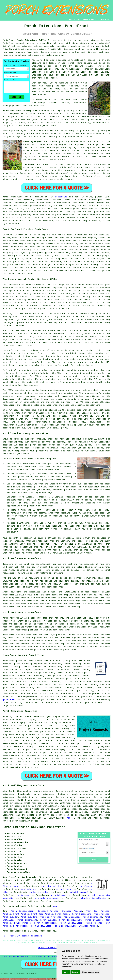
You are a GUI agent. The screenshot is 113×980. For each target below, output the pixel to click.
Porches (7, 914)
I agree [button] (66, 972)
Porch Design (62, 914)
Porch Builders (29, 917)
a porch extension (99, 43)
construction (33, 288)
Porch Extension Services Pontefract (34, 827)
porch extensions (65, 215)
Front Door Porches (97, 911)
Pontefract (61, 197)
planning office (25, 134)
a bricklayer (59, 895)
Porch (6, 197)
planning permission (75, 111)
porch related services (45, 694)
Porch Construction (45, 923)
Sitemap (4, 957)
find (11, 791)
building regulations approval (79, 148)
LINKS (78, 19)
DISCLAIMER (105, 19)
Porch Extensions (82, 914)
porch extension (92, 164)
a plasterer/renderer (48, 898)
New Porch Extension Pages (19, 957)
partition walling (51, 886)
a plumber (87, 886)
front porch (26, 241)
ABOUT (86, 19)
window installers (39, 892)
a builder (24, 895)
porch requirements (27, 697)
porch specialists (83, 209)
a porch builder (26, 883)
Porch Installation (71, 923)
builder (62, 60)
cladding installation (93, 898)
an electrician (29, 889)
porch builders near (38, 750)
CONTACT (94, 19)
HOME (71, 19)
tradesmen (82, 880)
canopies (18, 541)
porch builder (71, 134)
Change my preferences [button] (90, 972)
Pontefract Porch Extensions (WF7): (24, 40)
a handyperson (64, 889)
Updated (55, 957)
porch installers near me (85, 755)
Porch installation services (52, 806)
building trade (102, 350)
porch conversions (40, 685)
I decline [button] (75, 972)
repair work (14, 638)
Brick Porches (22, 923)
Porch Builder (10, 917)
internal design (59, 103)
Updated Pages (37, 957)
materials (43, 83)
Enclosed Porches (48, 911)
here (69, 818)
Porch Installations (23, 911)
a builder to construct (52, 735)
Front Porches (21, 914)
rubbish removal (79, 892)
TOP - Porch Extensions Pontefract (22, 936)
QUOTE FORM (8, 700)
